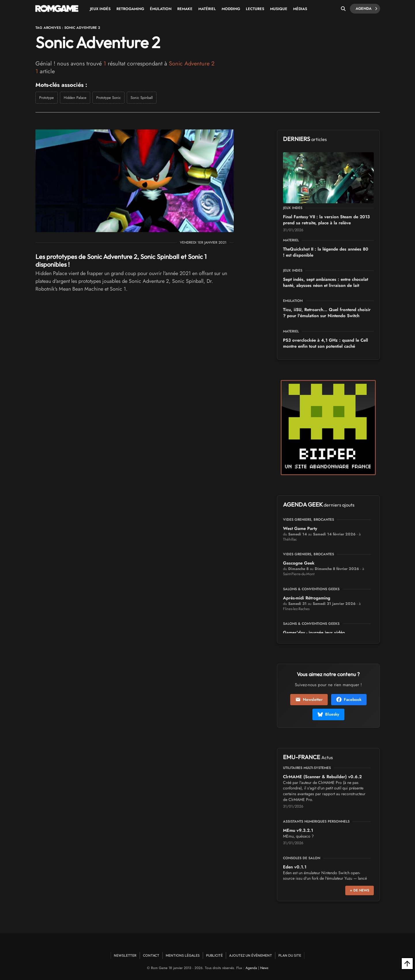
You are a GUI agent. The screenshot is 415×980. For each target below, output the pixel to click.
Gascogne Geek (299, 563)
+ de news (360, 890)
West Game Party (300, 528)
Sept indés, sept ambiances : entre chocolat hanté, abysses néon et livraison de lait (326, 282)
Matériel (207, 9)
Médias (300, 9)
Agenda (366, 9)
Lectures (255, 9)
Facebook (349, 699)
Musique (279, 9)
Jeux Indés (100, 9)
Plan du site (290, 955)
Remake (185, 9)
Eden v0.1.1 (295, 867)
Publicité (214, 955)
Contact (151, 955)
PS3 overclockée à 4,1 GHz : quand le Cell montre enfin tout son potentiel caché (326, 343)
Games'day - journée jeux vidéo (314, 633)
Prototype (47, 98)
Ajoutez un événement (251, 955)
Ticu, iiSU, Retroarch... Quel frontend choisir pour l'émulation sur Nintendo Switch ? (327, 313)
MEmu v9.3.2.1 (298, 830)
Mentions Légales (183, 955)
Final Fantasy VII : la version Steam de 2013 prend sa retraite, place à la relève (326, 220)
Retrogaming (130, 9)
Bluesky (328, 714)
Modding (231, 9)
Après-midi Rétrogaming (307, 598)
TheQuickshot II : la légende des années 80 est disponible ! (326, 252)
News (264, 968)
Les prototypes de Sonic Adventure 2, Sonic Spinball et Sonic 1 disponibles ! (121, 260)
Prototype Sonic (109, 98)
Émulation (161, 9)
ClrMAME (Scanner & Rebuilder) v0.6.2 (322, 777)
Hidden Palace (75, 98)
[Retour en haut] (407, 964)
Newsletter (309, 699)
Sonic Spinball (142, 98)
